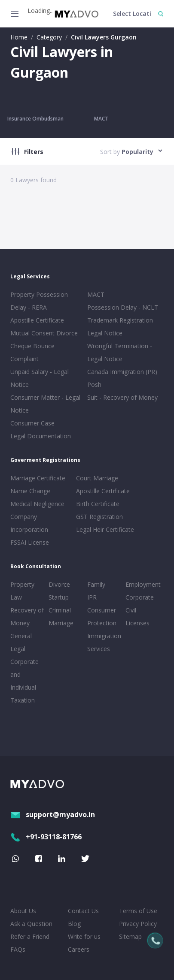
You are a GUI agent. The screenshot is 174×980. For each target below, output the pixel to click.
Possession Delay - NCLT (123, 307)
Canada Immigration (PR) (122, 372)
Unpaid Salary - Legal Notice (40, 378)
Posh (94, 384)
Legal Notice (105, 333)
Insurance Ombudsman (35, 119)
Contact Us (83, 911)
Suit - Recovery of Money (122, 397)
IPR (92, 597)
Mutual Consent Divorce (44, 333)
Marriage (61, 623)
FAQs (18, 949)
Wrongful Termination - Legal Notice (120, 352)
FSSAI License (30, 542)
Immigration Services (104, 642)
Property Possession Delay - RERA (39, 301)
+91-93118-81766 (46, 837)
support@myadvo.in (53, 814)
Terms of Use (138, 911)
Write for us (84, 936)
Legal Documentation (41, 436)
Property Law (22, 591)
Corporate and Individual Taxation (24, 681)
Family (96, 584)
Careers (79, 949)
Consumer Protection (102, 617)
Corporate (140, 597)
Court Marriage (97, 478)
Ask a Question (31, 924)
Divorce (59, 584)
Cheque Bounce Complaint (32, 352)
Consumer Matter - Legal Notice (45, 404)
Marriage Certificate (38, 478)
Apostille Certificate (37, 320)
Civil (131, 610)
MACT (101, 119)
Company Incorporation (29, 523)
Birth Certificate (98, 504)
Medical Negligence (37, 504)
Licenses (137, 623)
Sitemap (130, 936)
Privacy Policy (138, 924)
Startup (59, 597)
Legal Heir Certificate (105, 529)
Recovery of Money (27, 617)
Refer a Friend (30, 936)
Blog (74, 924)
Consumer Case (32, 423)
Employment (143, 584)
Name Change (30, 491)
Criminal (60, 610)
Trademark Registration (120, 320)
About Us (23, 911)
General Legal (21, 642)
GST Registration (99, 517)
